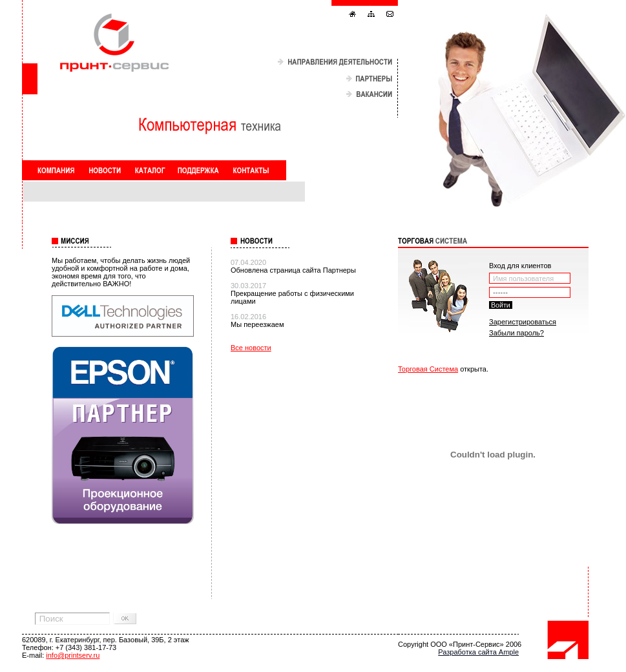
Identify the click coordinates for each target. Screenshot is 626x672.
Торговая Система (428, 369)
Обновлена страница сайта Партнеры (293, 270)
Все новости (251, 348)
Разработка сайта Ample (478, 652)
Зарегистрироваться (523, 322)
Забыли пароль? (516, 333)
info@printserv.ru (73, 655)
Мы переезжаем (257, 324)
